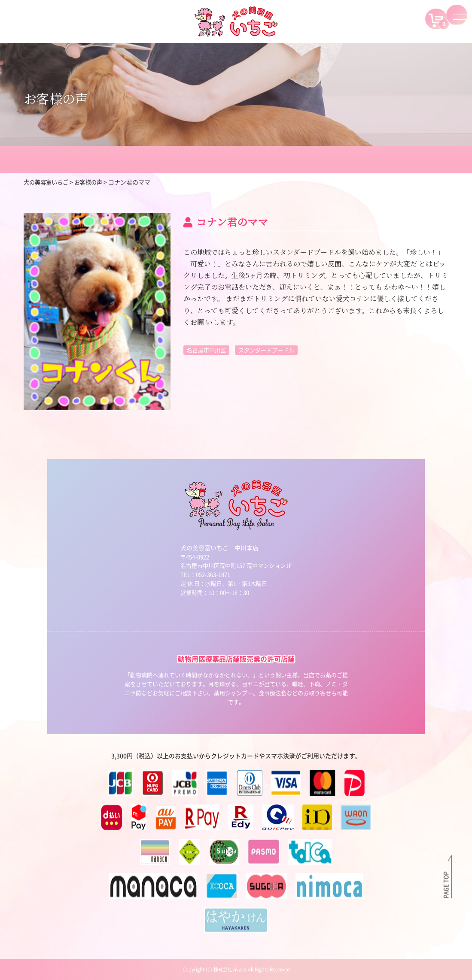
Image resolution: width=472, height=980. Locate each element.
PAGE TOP (446, 884)
